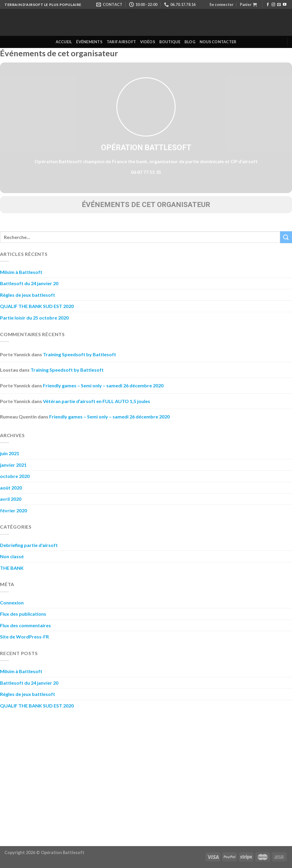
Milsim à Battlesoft (21, 272)
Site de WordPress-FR (24, 637)
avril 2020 (11, 499)
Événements (89, 42)
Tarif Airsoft (121, 42)
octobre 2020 (15, 476)
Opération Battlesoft (146, 147)
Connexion (12, 603)
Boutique (170, 42)
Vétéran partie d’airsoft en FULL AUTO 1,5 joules (97, 401)
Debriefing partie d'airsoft (29, 545)
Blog (190, 42)
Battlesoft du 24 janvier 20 (29, 283)
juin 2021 (10, 453)
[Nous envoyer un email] (279, 5)
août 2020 (11, 488)
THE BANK (12, 568)
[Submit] (286, 237)
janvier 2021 (13, 465)
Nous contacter (218, 42)
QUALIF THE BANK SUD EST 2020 (37, 306)
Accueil (64, 42)
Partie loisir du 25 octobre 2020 (34, 318)
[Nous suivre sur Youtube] (285, 5)
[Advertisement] (146, 775)
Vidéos (148, 42)
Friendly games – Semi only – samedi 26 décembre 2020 (103, 385)
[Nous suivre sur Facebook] (268, 5)
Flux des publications (23, 614)
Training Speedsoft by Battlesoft (80, 354)
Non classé (12, 556)
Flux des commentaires (25, 625)
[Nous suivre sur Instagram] (273, 5)
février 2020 (13, 510)
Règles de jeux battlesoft (28, 295)
